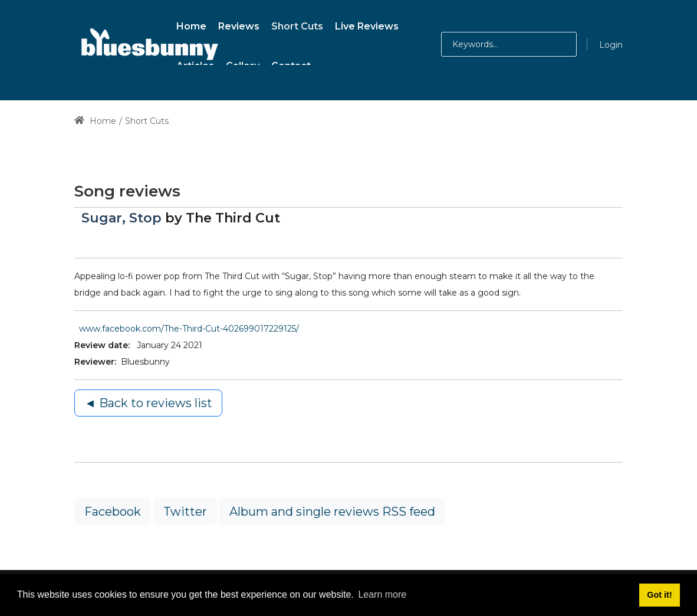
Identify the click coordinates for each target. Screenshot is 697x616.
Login (611, 45)
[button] (551, 44)
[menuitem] (191, 24)
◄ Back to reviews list (148, 403)
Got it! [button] (659, 595)
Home (95, 121)
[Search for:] (509, 44)
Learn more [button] (382, 594)
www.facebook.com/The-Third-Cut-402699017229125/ (189, 329)
